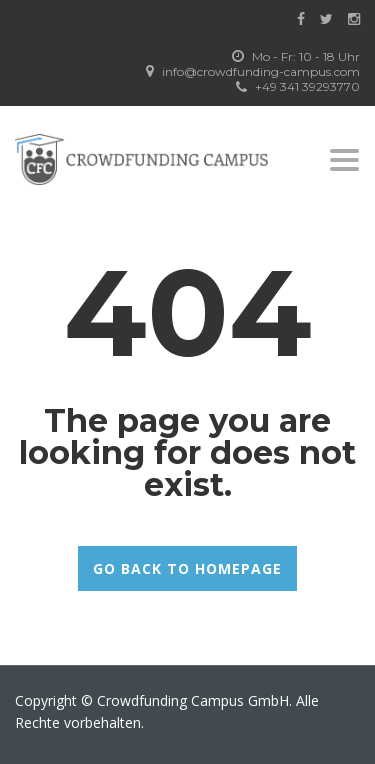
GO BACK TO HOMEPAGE (187, 568)
